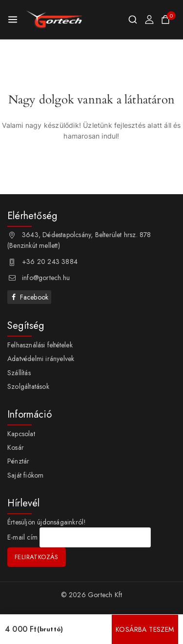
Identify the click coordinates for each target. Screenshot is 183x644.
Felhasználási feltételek (40, 345)
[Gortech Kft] (55, 20)
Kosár (16, 447)
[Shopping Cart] (168, 20)
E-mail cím (22, 538)
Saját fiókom (25, 475)
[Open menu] (13, 20)
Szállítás (19, 373)
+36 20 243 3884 (50, 262)
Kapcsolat (21, 434)
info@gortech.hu (46, 278)
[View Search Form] (133, 20)
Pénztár (18, 461)
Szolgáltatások (28, 386)
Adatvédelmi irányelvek (41, 359)
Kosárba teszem (145, 629)
